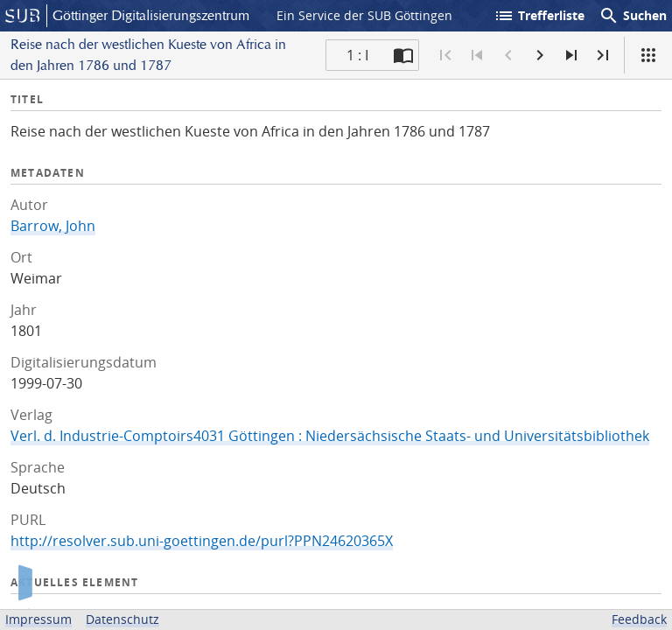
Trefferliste (539, 16)
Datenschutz (122, 619)
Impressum (38, 619)
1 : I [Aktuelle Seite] (357, 55)
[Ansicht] (648, 55)
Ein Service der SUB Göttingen (364, 15)
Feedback (639, 619)
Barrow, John (53, 226)
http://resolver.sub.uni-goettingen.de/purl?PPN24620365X (202, 541)
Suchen (633, 16)
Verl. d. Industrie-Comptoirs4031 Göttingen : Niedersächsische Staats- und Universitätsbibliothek (330, 436)
